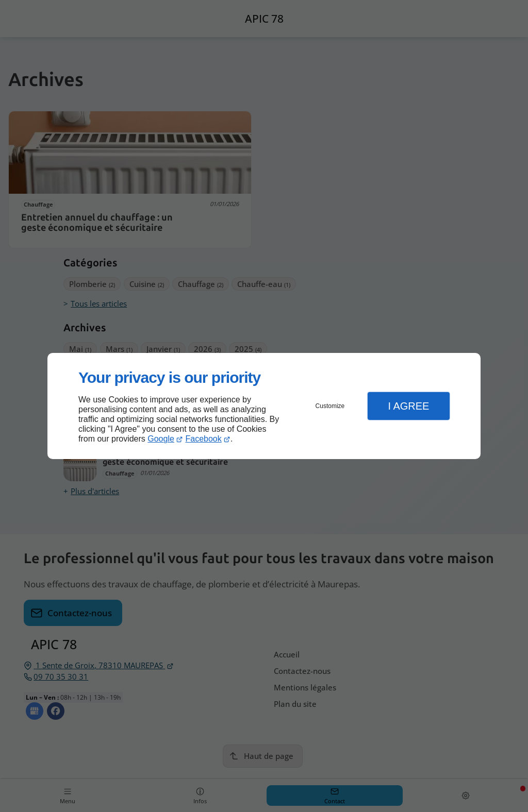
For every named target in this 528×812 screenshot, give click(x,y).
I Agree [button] (408, 406)
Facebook (204, 439)
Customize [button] (330, 406)
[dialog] (264, 406)
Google (161, 439)
